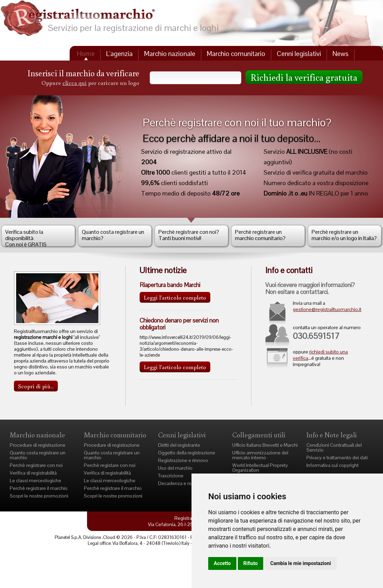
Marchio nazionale (170, 54)
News (341, 54)
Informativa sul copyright (333, 465)
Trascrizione (171, 476)
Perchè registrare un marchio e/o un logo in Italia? (344, 235)
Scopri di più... (36, 386)
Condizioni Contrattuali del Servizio (334, 447)
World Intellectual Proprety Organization (260, 468)
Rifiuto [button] (251, 563)
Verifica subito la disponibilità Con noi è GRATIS (26, 237)
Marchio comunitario (236, 54)
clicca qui (75, 83)
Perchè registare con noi (110, 465)
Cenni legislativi (299, 54)
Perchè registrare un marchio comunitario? (260, 235)
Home (86, 54)
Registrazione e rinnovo (183, 460)
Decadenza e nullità (179, 483)
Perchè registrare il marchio (39, 488)
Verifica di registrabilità (33, 473)
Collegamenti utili (259, 435)
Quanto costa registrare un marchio (38, 455)
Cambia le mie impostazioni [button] (300, 563)
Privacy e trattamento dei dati (337, 458)
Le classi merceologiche (36, 480)
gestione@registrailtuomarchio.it (327, 309)
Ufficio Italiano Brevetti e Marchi (265, 445)
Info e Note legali (332, 435)
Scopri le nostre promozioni (39, 496)
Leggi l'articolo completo (175, 297)
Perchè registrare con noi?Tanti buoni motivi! (189, 235)
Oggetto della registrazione (187, 453)
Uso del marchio (175, 468)
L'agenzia (119, 54)
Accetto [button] (222, 563)
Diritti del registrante (179, 445)
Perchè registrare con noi (36, 465)
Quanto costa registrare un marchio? (113, 235)
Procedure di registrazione (38, 445)
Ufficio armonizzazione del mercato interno (260, 455)
